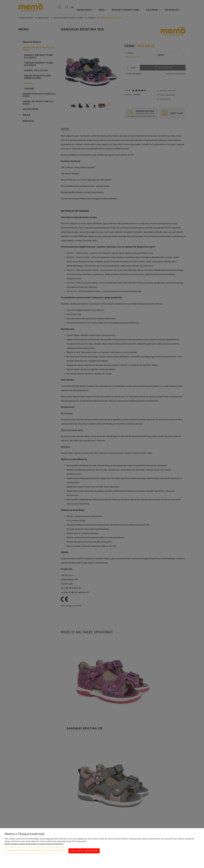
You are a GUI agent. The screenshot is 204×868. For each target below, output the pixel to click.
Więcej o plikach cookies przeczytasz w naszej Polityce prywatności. (34, 846)
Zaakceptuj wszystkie (84, 852)
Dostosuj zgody (56, 852)
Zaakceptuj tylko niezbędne (24, 852)
